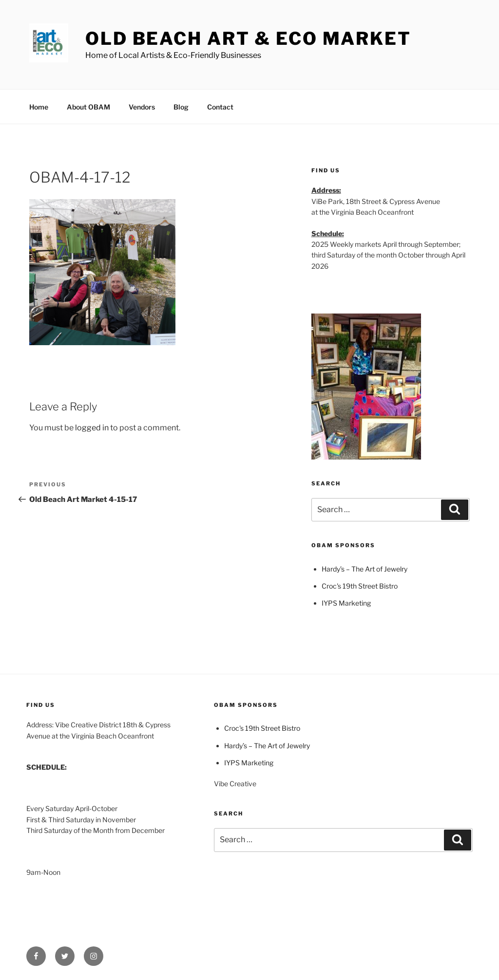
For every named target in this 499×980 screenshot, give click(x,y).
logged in (92, 428)
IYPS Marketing (346, 603)
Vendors (142, 107)
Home (39, 107)
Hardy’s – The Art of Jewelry (365, 569)
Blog (181, 107)
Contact (220, 107)
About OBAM (88, 107)
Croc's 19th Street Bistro (360, 586)
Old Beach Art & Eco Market (248, 38)
